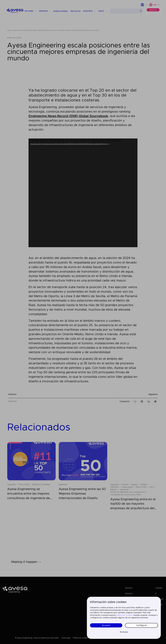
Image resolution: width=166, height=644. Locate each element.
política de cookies (124, 615)
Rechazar (124, 632)
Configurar (142, 625)
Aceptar (106, 625)
